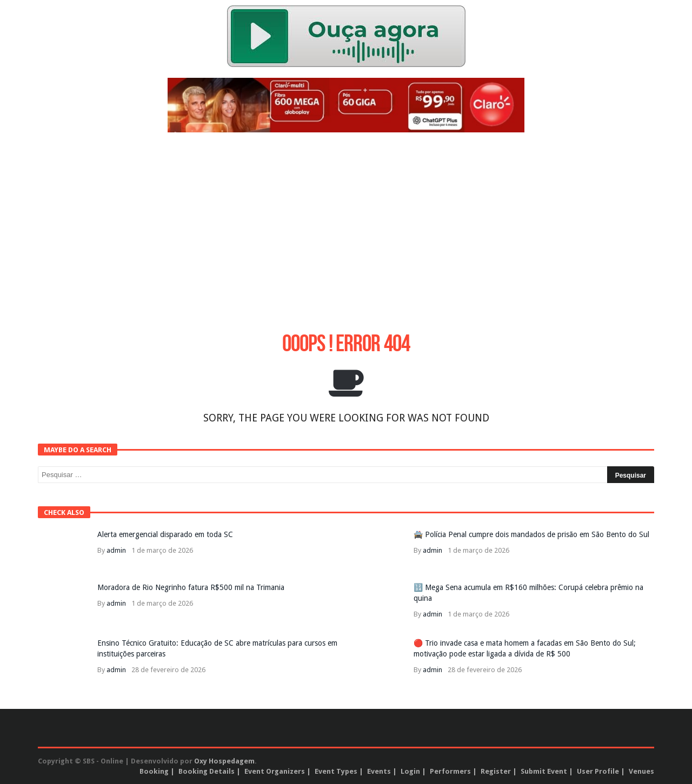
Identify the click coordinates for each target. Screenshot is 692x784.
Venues (641, 771)
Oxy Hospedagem (224, 761)
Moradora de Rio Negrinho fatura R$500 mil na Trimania (191, 587)
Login (410, 771)
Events (379, 771)
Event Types (336, 771)
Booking (154, 771)
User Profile (598, 771)
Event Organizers (275, 771)
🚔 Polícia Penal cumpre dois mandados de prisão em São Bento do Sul (531, 534)
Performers (450, 771)
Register (496, 771)
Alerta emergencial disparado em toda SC (165, 534)
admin (116, 550)
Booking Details (207, 771)
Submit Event (544, 771)
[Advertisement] (346, 219)
